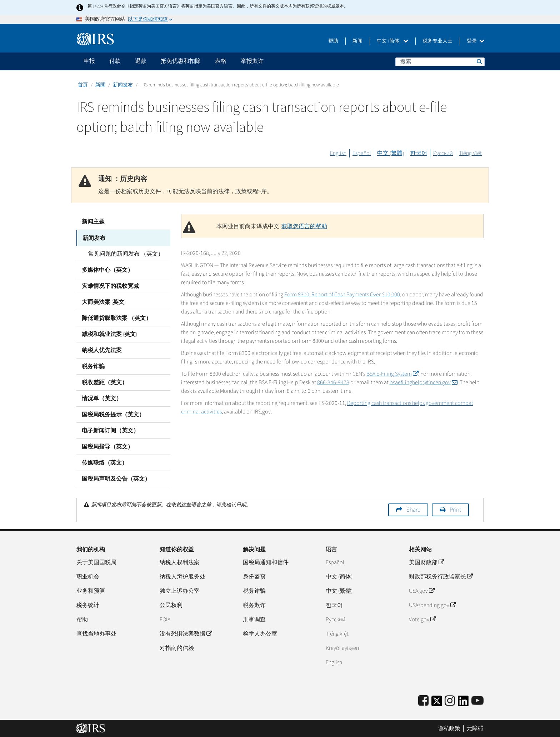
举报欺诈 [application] (252, 61)
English (338, 153)
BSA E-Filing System (392, 374)
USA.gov (422, 591)
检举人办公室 (260, 633)
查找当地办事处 (96, 633)
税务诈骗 (93, 366)
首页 (83, 85)
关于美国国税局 (96, 562)
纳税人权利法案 (180, 562)
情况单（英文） (102, 398)
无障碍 (475, 728)
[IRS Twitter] (437, 703)
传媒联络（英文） (105, 462)
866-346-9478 (333, 382)
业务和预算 (91, 591)
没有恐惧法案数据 (186, 633)
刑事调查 (254, 619)
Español (362, 153)
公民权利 (171, 605)
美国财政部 (426, 562)
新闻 (357, 41)
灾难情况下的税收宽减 (110, 286)
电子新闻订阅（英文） (110, 430)
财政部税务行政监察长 (441, 576)
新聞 (100, 85)
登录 (476, 41)
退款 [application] (141, 61)
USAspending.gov (432, 605)
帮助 (333, 41)
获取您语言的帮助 (304, 226)
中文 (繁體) (391, 153)
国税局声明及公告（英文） (116, 478)
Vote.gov (422, 619)
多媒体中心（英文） (107, 270)
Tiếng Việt (470, 153)
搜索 (479, 61)
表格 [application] (221, 61)
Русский (443, 153)
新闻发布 (123, 85)
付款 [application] (115, 61)
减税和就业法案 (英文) (109, 334)
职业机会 (88, 576)
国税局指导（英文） (107, 446)
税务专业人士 (437, 41)
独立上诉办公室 (180, 591)
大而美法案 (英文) (104, 302)
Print (455, 510)
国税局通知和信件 (266, 562)
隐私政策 (449, 728)
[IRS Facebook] (423, 701)
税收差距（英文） (105, 382)
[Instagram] (450, 701)
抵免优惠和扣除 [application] (181, 61)
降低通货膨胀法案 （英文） (117, 318)
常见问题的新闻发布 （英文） (125, 254)
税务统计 (88, 605)
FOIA (165, 619)
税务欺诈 (254, 605)
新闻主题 (93, 222)
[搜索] (440, 62)
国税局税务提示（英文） (113, 414)
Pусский (336, 619)
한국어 (419, 153)
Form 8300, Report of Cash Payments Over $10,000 (342, 295)
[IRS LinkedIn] (463, 703)
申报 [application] (89, 61)
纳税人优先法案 (102, 350)
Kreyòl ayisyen (342, 648)
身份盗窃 (254, 576)
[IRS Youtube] (477, 701)
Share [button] (413, 510)
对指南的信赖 (177, 648)
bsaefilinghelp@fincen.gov (424, 382)
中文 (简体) (392, 41)
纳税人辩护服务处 (182, 576)
